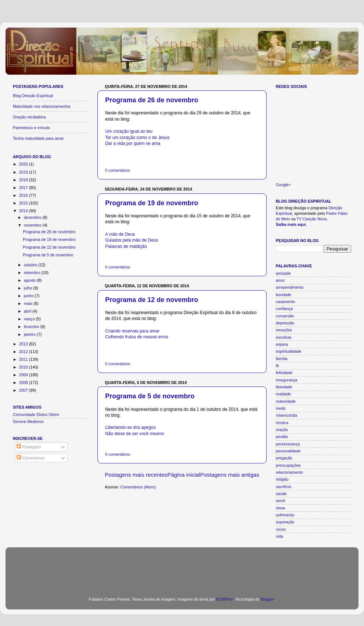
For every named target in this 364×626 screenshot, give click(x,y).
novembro (33, 225)
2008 (24, 383)
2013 (24, 344)
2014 (24, 211)
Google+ (283, 185)
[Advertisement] (182, 568)
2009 (24, 375)
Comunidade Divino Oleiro (36, 415)
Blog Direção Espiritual (33, 96)
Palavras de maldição (126, 246)
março (30, 319)
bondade (283, 295)
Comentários (31, 458)
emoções (284, 330)
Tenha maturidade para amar (38, 138)
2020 (24, 164)
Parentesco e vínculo (31, 128)
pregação (284, 458)
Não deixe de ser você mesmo (135, 434)
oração (282, 430)
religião (282, 479)
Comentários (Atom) (138, 487)
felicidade (284, 373)
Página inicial (184, 475)
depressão (285, 323)
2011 (24, 359)
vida (279, 536)
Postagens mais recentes (136, 475)
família (282, 359)
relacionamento (289, 472)
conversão (285, 316)
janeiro (30, 334)
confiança (284, 309)
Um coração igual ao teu (129, 131)
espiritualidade (289, 351)
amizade (283, 273)
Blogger (267, 599)
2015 (24, 203)
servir (281, 501)
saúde (281, 494)
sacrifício (284, 487)
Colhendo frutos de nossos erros (137, 337)
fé (277, 366)
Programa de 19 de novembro (152, 203)
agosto (30, 280)
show (280, 508)
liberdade (284, 387)
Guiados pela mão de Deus (132, 240)
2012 (24, 352)
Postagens (29, 447)
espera (282, 344)
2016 (24, 195)
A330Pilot (224, 599)
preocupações (288, 465)
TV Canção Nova (311, 219)
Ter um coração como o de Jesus (137, 138)
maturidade (286, 401)
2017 (24, 188)
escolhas (284, 337)
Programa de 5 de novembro (150, 396)
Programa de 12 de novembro (152, 300)
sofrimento (285, 515)
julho (29, 288)
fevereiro (32, 327)
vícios (281, 529)
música (282, 423)
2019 (24, 172)
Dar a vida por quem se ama (133, 143)
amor (280, 280)
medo (281, 408)
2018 (24, 180)
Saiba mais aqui (291, 224)
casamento (286, 302)
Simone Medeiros (28, 422)
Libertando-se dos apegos (130, 427)
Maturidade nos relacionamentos (42, 106)
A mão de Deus (120, 234)
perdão (282, 437)
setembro (33, 273)
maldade (283, 394)
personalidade (288, 451)
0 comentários (118, 170)
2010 (24, 367)
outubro (31, 265)
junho (29, 296)
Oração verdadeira (29, 117)
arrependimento (290, 287)
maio (29, 303)
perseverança (288, 444)
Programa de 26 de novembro (152, 100)
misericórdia (286, 415)
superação (285, 522)
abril (28, 311)
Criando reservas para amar (132, 331)
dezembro (33, 217)
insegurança (287, 380)
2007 (24, 390)
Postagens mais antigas (230, 475)
